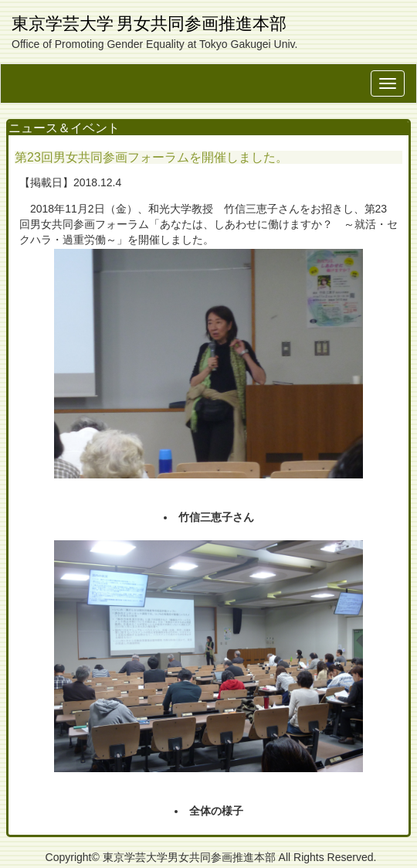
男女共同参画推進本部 (202, 24)
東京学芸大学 (63, 24)
